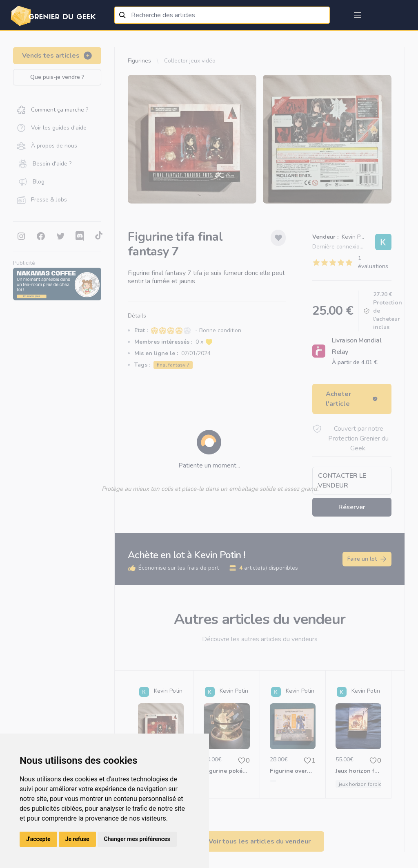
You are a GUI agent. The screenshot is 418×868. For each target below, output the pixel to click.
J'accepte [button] (38, 839)
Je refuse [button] (77, 839)
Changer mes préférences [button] (137, 839)
